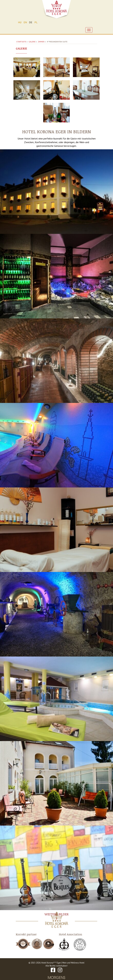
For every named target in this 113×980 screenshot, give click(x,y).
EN (25, 22)
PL (36, 22)
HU (20, 22)
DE (31, 22)
